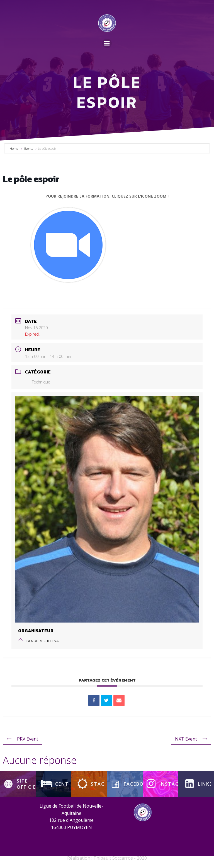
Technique (38, 383)
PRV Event (23, 739)
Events (29, 149)
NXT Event (191, 739)
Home (14, 149)
